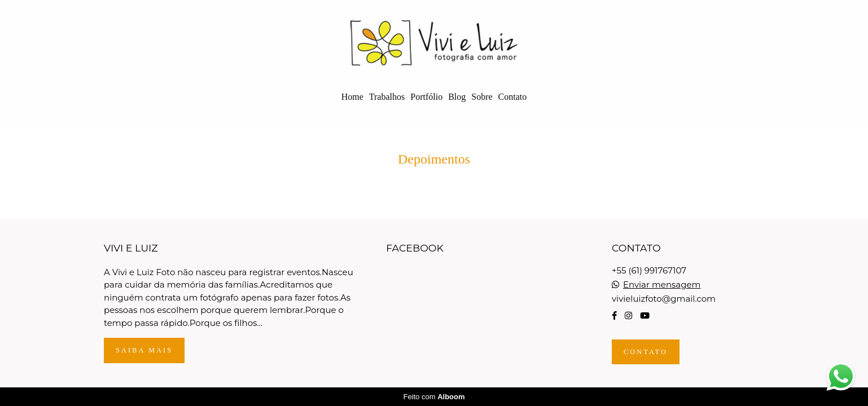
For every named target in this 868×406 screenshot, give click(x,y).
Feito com (434, 397)
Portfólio (426, 97)
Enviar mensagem (662, 284)
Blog (457, 97)
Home (352, 97)
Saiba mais (144, 350)
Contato (513, 97)
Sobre (482, 97)
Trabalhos (387, 97)
